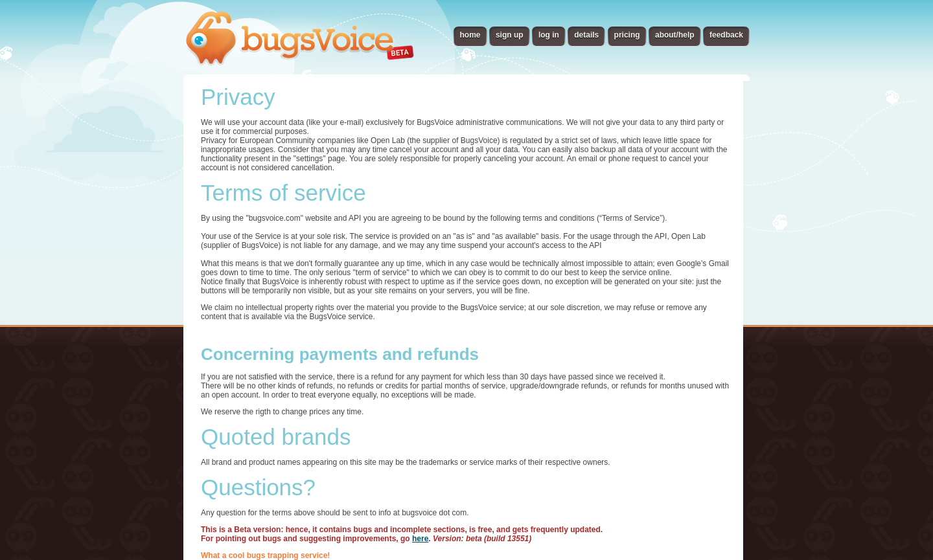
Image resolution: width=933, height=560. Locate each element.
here (420, 539)
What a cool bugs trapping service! (265, 555)
